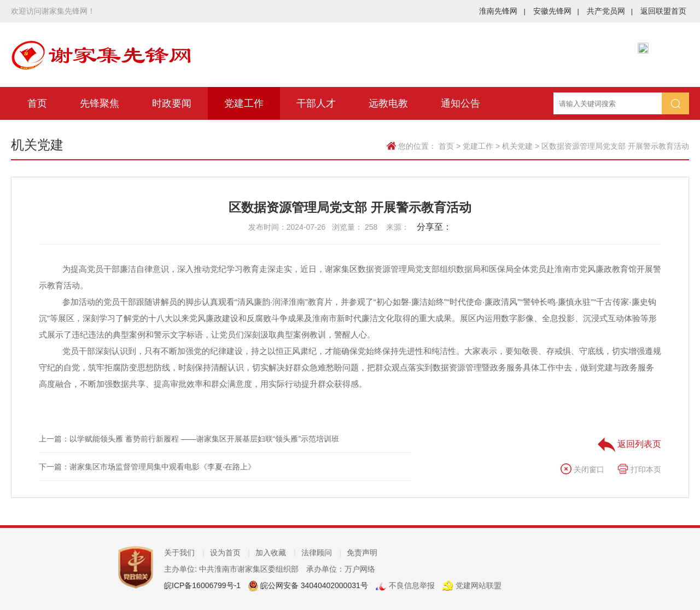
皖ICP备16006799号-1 (202, 585)
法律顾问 (322, 553)
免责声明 (362, 553)
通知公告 (460, 103)
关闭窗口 (582, 469)
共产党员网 (610, 11)
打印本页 (639, 469)
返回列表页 (629, 444)
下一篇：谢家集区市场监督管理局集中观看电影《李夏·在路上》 (147, 467)
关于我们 (184, 553)
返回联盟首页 (663, 11)
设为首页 (230, 553)
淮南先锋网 (502, 11)
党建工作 (244, 103)
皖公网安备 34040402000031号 (313, 585)
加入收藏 (276, 553)
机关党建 (517, 146)
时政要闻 (172, 103)
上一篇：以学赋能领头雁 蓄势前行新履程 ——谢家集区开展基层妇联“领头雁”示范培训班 (189, 439)
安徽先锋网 (556, 11)
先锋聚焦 (100, 103)
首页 (37, 103)
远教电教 (388, 103)
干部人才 (316, 103)
